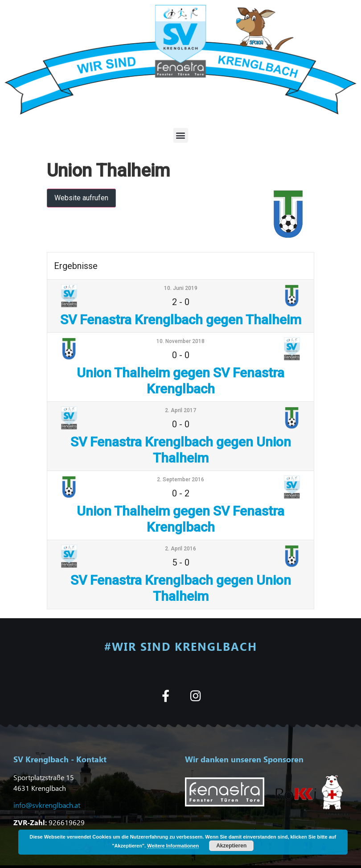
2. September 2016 (180, 479)
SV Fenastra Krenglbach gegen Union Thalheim (181, 450)
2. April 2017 (180, 410)
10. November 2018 (180, 341)
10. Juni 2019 (181, 288)
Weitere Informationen (173, 846)
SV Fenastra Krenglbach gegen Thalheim (181, 320)
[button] (181, 135)
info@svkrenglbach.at (47, 805)
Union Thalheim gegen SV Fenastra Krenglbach (180, 381)
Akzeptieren (231, 846)
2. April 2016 (180, 549)
